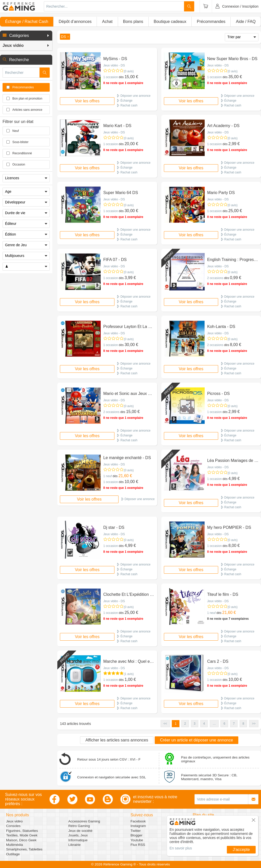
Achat (107, 22)
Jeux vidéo (14, 821)
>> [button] (254, 724)
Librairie (74, 845)
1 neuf (107, 476)
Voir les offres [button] (87, 101)
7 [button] (234, 724)
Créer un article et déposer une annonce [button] (197, 740)
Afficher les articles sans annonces (117, 740)
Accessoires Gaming (84, 821)
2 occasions (215, 278)
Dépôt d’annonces (75, 22)
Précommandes (211, 22)
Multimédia (15, 845)
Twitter (136, 831)
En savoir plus (181, 848)
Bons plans (133, 22)
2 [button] (185, 724)
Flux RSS (138, 845)
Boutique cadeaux (170, 22)
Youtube (137, 840)
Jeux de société (80, 831)
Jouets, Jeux (78, 835)
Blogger (136, 835)
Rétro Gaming (79, 826)
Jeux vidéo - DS (114, 65)
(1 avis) (129, 674)
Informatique (78, 840)
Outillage (13, 854)
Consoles (13, 826)
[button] (26, 36)
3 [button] (195, 724)
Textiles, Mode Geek (22, 835)
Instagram (138, 826)
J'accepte (241, 850)
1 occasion (110, 77)
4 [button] (204, 724)
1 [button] (176, 724)
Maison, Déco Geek (21, 840)
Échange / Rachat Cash (27, 22)
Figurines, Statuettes (22, 831)
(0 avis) (129, 71)
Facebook (138, 821)
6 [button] (224, 724)
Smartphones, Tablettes (24, 849)
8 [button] (243, 724)
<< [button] (165, 724)
